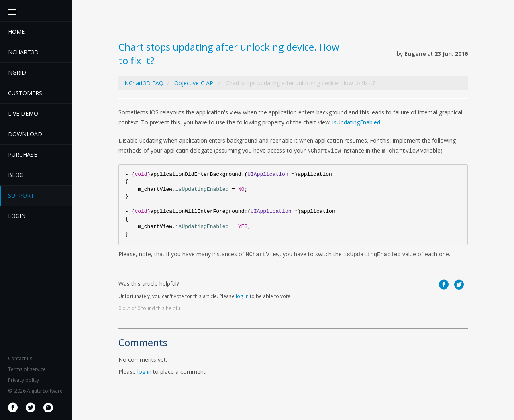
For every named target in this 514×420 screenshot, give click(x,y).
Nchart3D (23, 52)
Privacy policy (23, 380)
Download (25, 134)
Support (21, 195)
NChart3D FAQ (144, 83)
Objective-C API (195, 83)
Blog (16, 175)
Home (16, 32)
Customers (25, 93)
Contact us (20, 358)
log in (242, 296)
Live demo (23, 113)
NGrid (17, 72)
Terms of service (27, 369)
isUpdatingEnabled (356, 122)
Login (17, 216)
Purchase (22, 154)
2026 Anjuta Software (35, 391)
